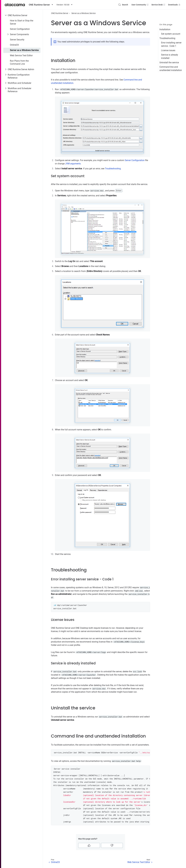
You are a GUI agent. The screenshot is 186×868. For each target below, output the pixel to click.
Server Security (17, 40)
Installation (165, 29)
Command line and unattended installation (171, 69)
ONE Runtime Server (17, 15)
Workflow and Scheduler (19, 83)
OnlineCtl (14, 45)
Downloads (174, 5)
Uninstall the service (169, 62)
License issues (168, 50)
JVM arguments (73, 164)
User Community (140, 5)
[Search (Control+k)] (123, 5)
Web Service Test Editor (21, 55)
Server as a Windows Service (24, 50)
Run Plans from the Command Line (19, 62)
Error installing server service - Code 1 (171, 44)
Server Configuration (20, 29)
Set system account (171, 34)
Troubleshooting (167, 38)
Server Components (19, 34)
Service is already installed (170, 56)
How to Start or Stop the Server (22, 22)
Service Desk (159, 5)
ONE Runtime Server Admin (21, 69)
